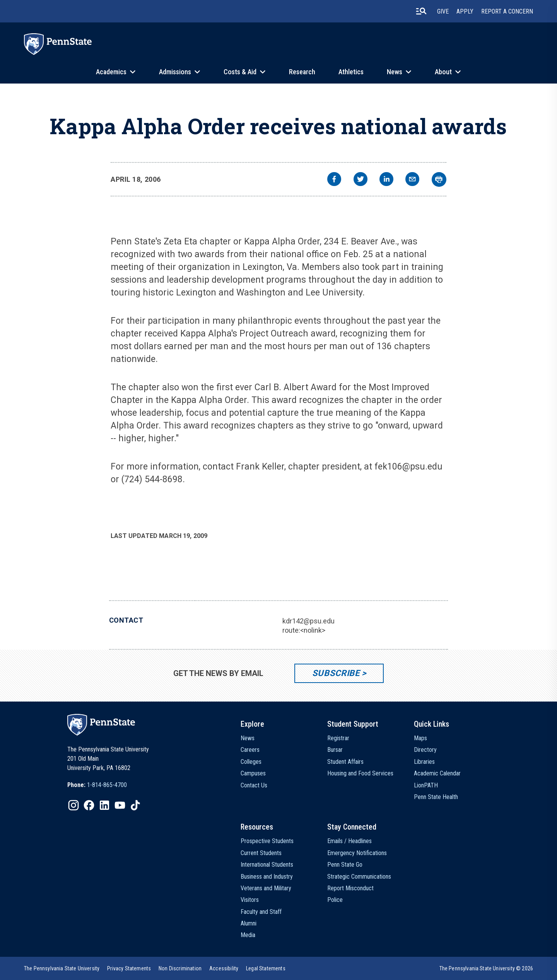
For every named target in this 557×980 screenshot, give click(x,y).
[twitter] (361, 180)
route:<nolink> (304, 630)
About (443, 72)
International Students (267, 865)
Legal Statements (266, 968)
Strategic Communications (359, 877)
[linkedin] (386, 180)
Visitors (250, 900)
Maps (420, 738)
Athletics (351, 72)
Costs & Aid (240, 72)
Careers (250, 750)
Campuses (253, 773)
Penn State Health (436, 797)
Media (248, 935)
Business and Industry (267, 877)
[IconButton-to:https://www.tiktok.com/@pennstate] (135, 805)
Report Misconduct (350, 888)
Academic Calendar (437, 773)
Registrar (338, 738)
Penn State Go (345, 865)
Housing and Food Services (360, 773)
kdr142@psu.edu (308, 621)
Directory (425, 750)
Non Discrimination (180, 968)
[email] (412, 180)
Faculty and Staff (261, 912)
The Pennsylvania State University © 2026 (486, 968)
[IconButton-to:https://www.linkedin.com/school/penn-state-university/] (104, 805)
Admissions (175, 72)
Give (443, 11)
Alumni (249, 923)
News (395, 72)
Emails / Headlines (349, 841)
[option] (97, 785)
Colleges (251, 762)
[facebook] (334, 180)
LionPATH (426, 785)
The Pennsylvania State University (62, 968)
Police (335, 900)
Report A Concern (507, 11)
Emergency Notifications (357, 853)
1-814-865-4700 (107, 785)
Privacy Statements (129, 968)
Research (302, 72)
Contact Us (254, 785)
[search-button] (421, 11)
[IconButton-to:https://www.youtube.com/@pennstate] (120, 805)
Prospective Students (267, 841)
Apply (465, 11)
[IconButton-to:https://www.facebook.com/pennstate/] (89, 805)
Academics (111, 72)
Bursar (335, 750)
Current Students (261, 853)
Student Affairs (345, 762)
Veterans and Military (266, 888)
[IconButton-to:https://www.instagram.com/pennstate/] (73, 805)
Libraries (424, 762)
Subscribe (336, 673)
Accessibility (224, 968)
